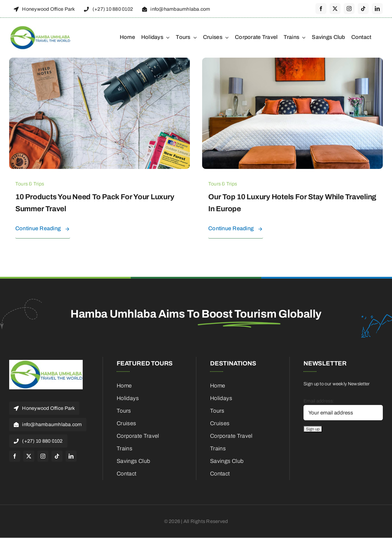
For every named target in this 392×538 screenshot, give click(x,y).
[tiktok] (363, 9)
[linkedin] (377, 9)
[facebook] (321, 9)
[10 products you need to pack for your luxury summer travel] (100, 61)
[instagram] (349, 9)
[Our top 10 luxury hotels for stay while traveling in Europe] (292, 61)
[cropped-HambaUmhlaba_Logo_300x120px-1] (40, 28)
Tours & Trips (30, 184)
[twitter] (335, 9)
